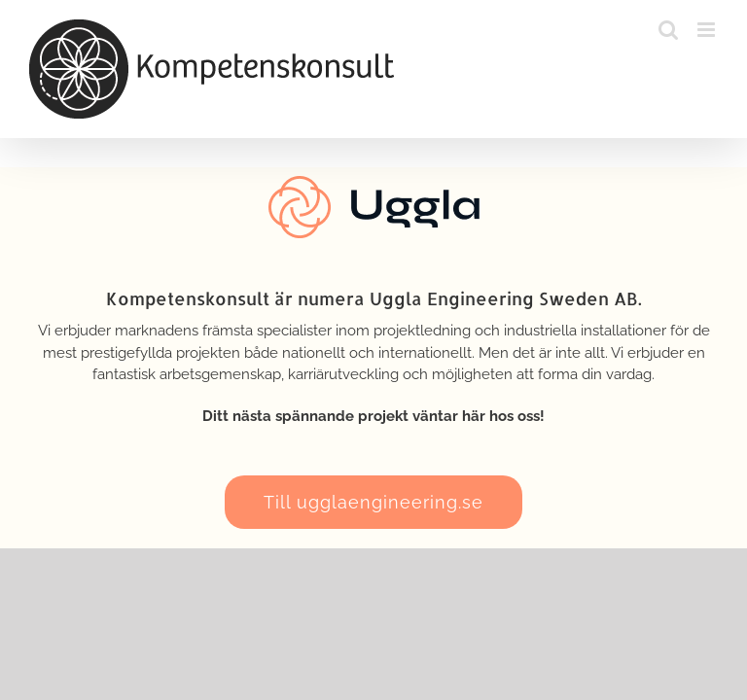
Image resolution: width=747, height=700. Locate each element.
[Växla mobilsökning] (668, 30)
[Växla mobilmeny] (708, 30)
